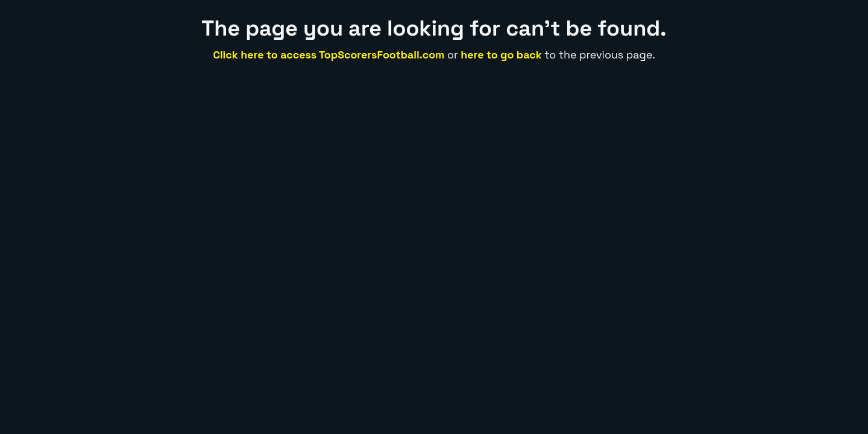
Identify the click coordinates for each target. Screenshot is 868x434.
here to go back (501, 55)
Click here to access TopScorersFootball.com (329, 55)
